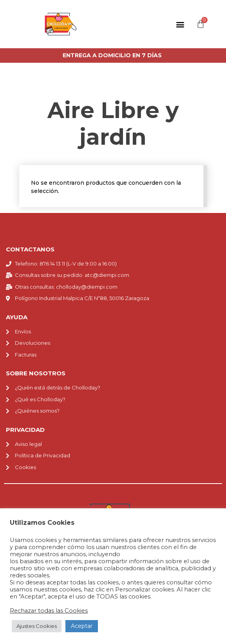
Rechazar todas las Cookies (49, 611)
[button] (180, 24)
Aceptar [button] (82, 626)
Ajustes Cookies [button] (37, 626)
